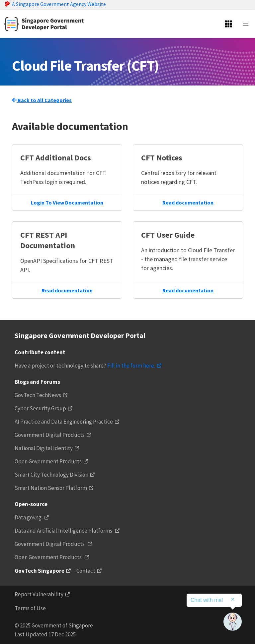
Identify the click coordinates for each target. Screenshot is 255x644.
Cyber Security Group (40, 408)
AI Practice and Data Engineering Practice (64, 422)
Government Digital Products (50, 435)
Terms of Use (30, 608)
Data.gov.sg (29, 517)
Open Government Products (48, 461)
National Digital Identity (44, 448)
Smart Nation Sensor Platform (51, 488)
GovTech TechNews (38, 395)
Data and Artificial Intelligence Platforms (64, 531)
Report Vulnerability (39, 594)
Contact (86, 571)
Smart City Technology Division (51, 475)
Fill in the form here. (131, 366)
